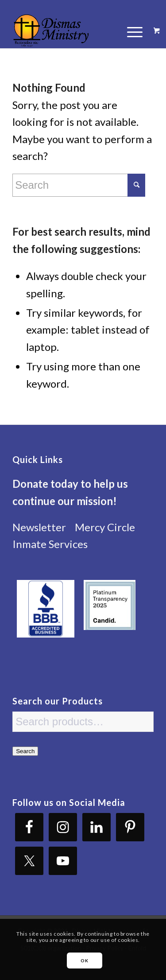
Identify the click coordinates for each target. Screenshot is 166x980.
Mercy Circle (105, 527)
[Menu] (130, 31)
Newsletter (39, 527)
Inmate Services (50, 544)
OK (84, 961)
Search (25, 751)
